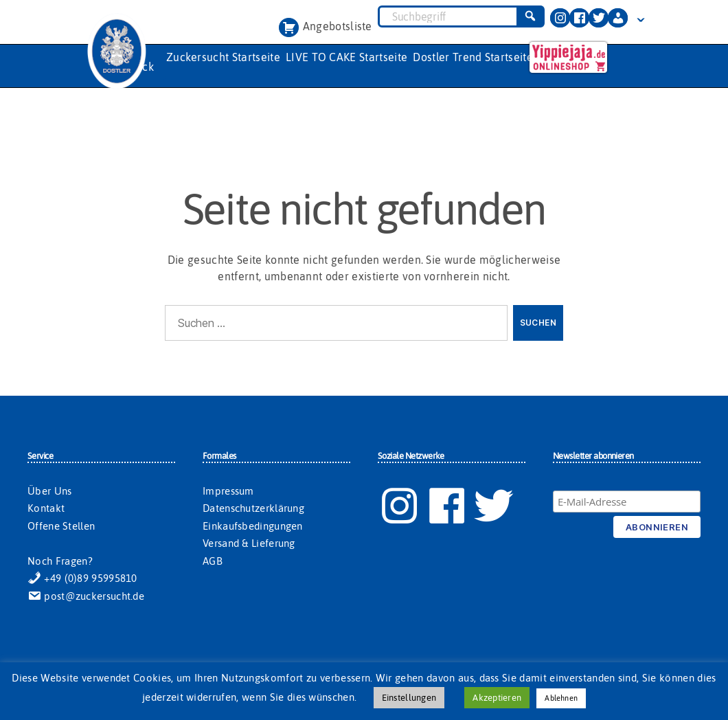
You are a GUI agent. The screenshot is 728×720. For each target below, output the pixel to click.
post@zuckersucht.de (86, 596)
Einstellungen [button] (409, 698)
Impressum (228, 491)
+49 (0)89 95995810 (82, 578)
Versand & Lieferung (249, 543)
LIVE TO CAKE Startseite (346, 57)
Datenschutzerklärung (253, 508)
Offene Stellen (61, 526)
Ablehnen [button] (561, 698)
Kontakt (46, 508)
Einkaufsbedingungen (253, 526)
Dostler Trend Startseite (473, 57)
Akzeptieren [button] (497, 698)
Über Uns (49, 491)
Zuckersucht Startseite (223, 57)
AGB (213, 561)
